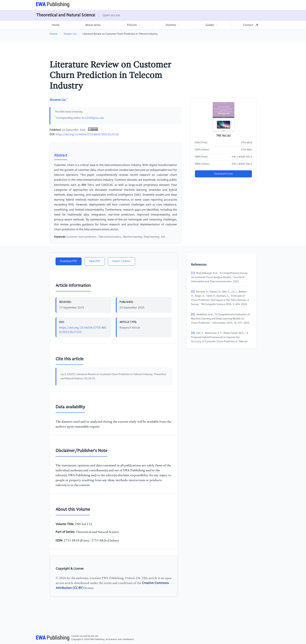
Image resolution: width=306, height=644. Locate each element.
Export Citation (121, 261)
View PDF (95, 261)
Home (56, 25)
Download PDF (69, 261)
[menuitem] (56, 25)
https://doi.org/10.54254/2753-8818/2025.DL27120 (87, 135)
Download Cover (223, 174)
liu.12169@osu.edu (93, 118)
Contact (250, 25)
